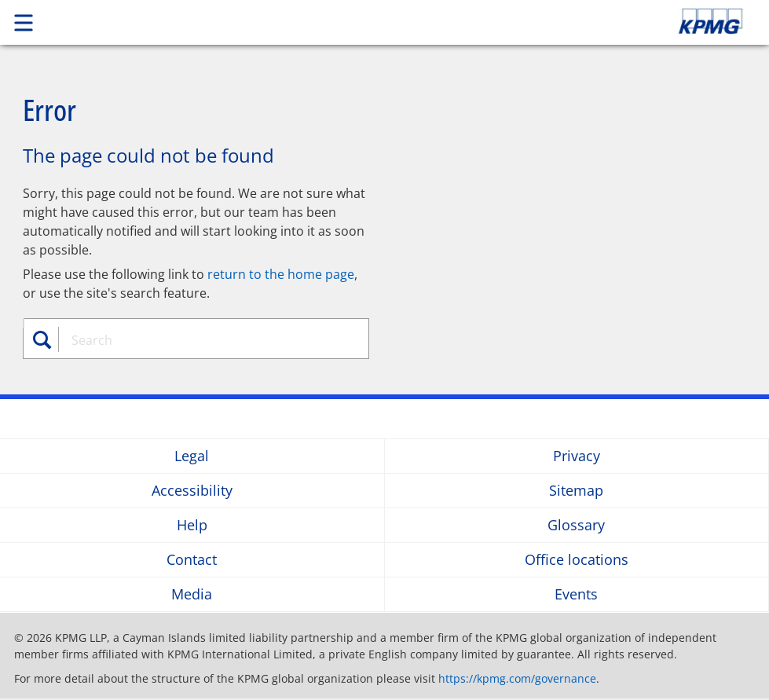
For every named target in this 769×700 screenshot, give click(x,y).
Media (192, 594)
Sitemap (576, 491)
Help (192, 525)
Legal (192, 456)
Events (576, 594)
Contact (192, 560)
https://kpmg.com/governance (517, 678)
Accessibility (192, 491)
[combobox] (205, 340)
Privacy (577, 456)
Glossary (576, 525)
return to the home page (281, 274)
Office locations (577, 560)
